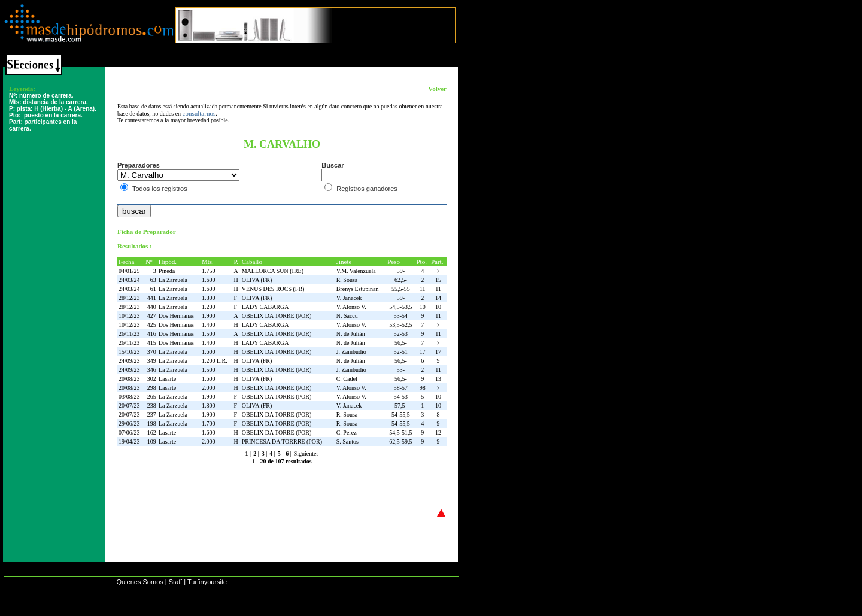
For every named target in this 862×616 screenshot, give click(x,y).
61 (153, 289)
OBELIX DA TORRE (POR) (277, 316)
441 (152, 298)
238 (152, 406)
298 (152, 388)
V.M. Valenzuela (356, 271)
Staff (175, 582)
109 (152, 441)
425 (152, 325)
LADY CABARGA (265, 307)
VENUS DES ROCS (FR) (273, 289)
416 (152, 334)
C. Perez (347, 433)
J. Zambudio (351, 352)
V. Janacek (349, 298)
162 (152, 433)
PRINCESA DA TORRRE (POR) (282, 441)
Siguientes (306, 453)
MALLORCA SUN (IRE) (273, 271)
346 (152, 370)
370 (152, 352)
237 (152, 415)
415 (152, 343)
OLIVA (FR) (257, 280)
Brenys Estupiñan (358, 289)
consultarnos (199, 113)
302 (152, 379)
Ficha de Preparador (147, 232)
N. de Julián (351, 334)
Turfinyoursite (207, 582)
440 (152, 307)
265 (152, 397)
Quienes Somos (139, 582)
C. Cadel (347, 379)
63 (153, 280)
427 (152, 316)
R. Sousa (347, 280)
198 (152, 424)
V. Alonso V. (351, 307)
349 (152, 361)
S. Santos (347, 441)
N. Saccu (347, 316)
